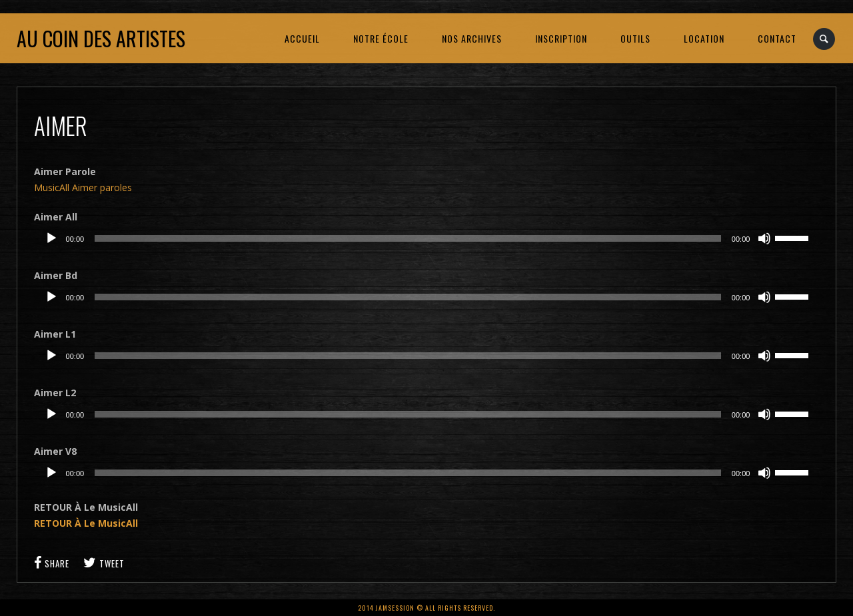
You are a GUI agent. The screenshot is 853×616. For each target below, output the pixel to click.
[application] (427, 238)
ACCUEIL (302, 38)
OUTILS (635, 38)
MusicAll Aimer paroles (83, 187)
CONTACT (777, 38)
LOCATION (704, 38)
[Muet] (764, 238)
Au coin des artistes (101, 38)
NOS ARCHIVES (472, 38)
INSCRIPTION (561, 38)
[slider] (408, 238)
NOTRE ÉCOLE (381, 38)
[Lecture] (51, 238)
